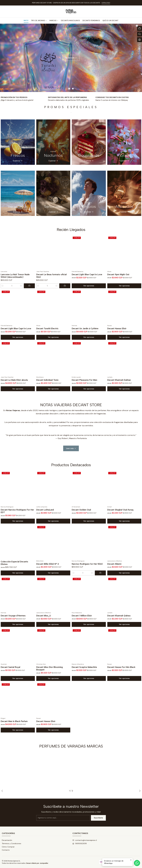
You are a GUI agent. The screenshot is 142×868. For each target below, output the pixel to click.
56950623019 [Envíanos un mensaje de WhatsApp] (80, 843)
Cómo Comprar (8, 847)
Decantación (7, 840)
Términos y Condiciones (11, 843)
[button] (69, 89)
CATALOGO (106, 3)
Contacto (6, 850)
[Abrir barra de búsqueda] (140, 34)
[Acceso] (140, 40)
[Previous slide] (3, 89)
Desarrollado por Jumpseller (37, 863)
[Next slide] (139, 89)
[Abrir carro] (140, 28)
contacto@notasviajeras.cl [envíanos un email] (85, 840)
